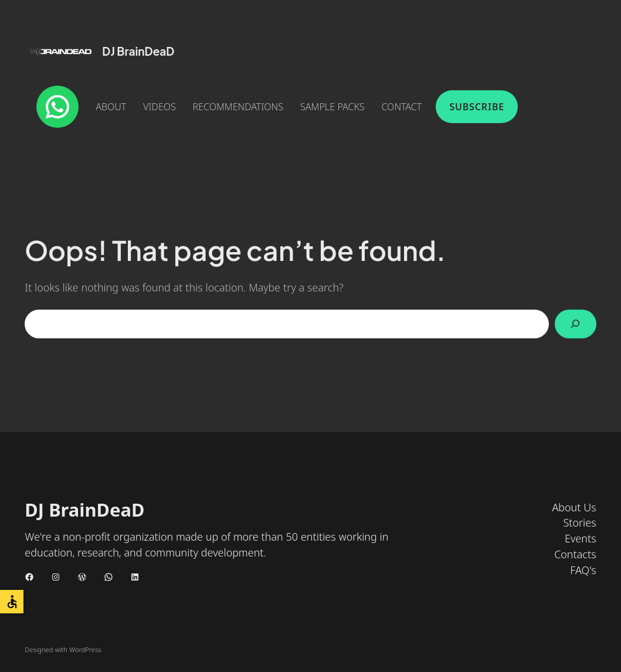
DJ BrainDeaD (138, 51)
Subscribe (477, 107)
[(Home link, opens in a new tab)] (60, 52)
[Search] (576, 324)
